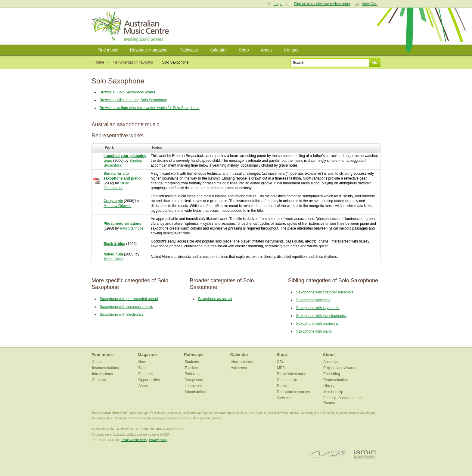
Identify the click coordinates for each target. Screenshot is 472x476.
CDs (280, 362)
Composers (194, 380)
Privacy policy (158, 440)
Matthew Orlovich (118, 206)
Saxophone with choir (314, 300)
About (266, 50)
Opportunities (149, 380)
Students (192, 362)
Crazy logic (113, 201)
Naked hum (113, 254)
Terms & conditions (134, 440)
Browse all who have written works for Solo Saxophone (150, 108)
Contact (291, 50)
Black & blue (114, 244)
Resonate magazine (149, 50)
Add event (239, 368)
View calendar (242, 362)
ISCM (327, 454)
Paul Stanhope (132, 228)
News (143, 362)
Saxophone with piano (314, 331)
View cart (284, 398)
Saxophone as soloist (215, 299)
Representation (335, 380)
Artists (97, 362)
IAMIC (365, 454)
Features (146, 374)
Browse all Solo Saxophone (127, 92)
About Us (331, 362)
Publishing (332, 374)
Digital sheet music (292, 374)
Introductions (102, 374)
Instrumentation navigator (133, 62)
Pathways (189, 50)
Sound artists (195, 392)
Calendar (218, 50)
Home (99, 62)
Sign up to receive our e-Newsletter (322, 4)
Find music (108, 50)
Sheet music (287, 380)
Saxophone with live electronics (321, 316)
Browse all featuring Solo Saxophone (133, 100)
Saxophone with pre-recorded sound (129, 299)
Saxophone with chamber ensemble (325, 292)
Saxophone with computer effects (126, 307)
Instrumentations (106, 368)
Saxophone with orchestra (317, 324)
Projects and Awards (340, 368)
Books (282, 386)
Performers (193, 374)
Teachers (192, 368)
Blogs (143, 368)
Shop (244, 50)
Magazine (147, 355)
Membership (333, 392)
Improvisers (194, 386)
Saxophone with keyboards (318, 308)
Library (329, 386)
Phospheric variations (122, 224)
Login (278, 4)
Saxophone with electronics (122, 315)
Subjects (99, 380)
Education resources (293, 392)
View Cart (370, 4)
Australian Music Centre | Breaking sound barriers (131, 26)
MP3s (282, 368)
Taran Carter (114, 259)
